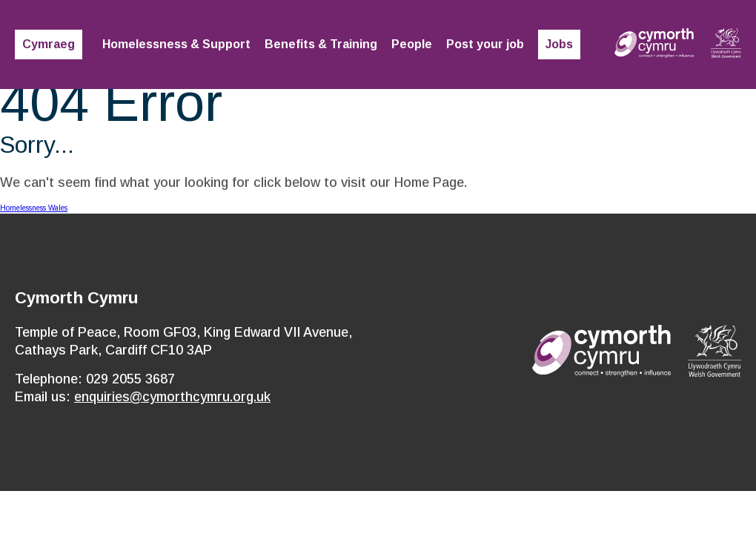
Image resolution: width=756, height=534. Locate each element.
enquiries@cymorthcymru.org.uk (172, 397)
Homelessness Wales (34, 208)
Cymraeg (49, 44)
